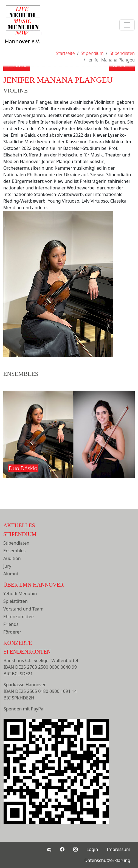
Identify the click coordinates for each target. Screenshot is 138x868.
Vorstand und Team (23, 609)
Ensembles (14, 551)
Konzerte (18, 643)
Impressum (119, 849)
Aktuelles (19, 525)
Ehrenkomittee (19, 617)
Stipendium (20, 534)
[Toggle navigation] (127, 25)
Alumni (11, 574)
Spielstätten (16, 601)
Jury (7, 566)
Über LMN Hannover (33, 585)
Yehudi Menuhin (20, 593)
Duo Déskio (23, 468)
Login (92, 849)
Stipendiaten (16, 543)
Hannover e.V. (22, 31)
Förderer (12, 632)
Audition (12, 558)
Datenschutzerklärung (107, 860)
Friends (11, 624)
